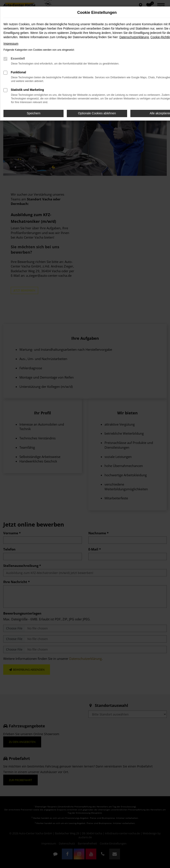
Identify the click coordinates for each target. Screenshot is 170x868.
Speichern (34, 113)
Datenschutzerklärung (134, 37)
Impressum (11, 44)
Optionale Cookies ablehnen (97, 113)
